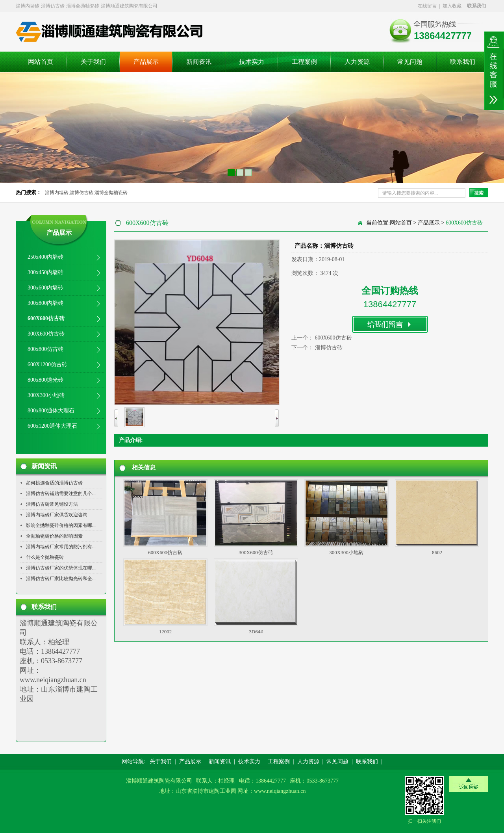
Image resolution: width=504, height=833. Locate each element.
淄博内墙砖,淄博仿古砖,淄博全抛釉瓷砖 (86, 193)
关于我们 (93, 62)
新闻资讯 (199, 62)
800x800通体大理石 (51, 411)
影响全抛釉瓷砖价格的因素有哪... (61, 525)
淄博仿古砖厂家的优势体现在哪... (61, 568)
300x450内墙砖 (45, 272)
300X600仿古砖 (46, 334)
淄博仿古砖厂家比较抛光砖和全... (61, 579)
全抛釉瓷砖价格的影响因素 (54, 536)
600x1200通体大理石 (52, 426)
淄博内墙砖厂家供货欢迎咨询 (57, 515)
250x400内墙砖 (45, 257)
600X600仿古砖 (46, 318)
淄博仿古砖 (329, 348)
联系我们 (463, 62)
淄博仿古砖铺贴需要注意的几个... (61, 493)
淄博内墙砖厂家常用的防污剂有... (61, 547)
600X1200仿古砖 (47, 365)
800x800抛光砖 (45, 380)
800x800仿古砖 (45, 349)
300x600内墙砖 (45, 288)
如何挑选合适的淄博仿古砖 (54, 483)
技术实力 (252, 62)
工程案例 (304, 62)
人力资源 (357, 62)
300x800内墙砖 (45, 303)
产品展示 (146, 62)
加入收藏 (452, 6)
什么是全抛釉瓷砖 (45, 557)
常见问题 (410, 62)
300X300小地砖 (46, 395)
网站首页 (41, 62)
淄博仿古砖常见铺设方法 (52, 504)
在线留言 (427, 6)
